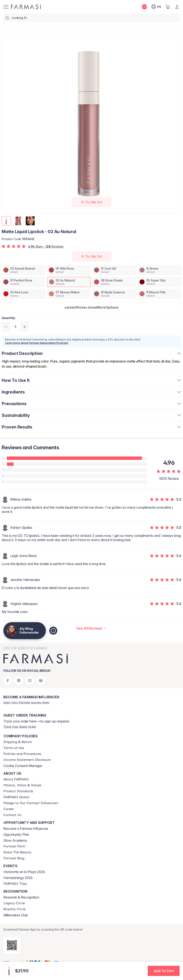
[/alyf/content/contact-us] (12, 815)
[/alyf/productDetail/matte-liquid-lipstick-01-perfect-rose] (24, 282)
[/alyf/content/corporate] (16, 797)
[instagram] (19, 680)
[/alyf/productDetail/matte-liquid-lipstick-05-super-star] (160, 282)
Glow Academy (15, 840)
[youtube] (30, 680)
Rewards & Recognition (21, 897)
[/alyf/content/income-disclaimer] (27, 760)
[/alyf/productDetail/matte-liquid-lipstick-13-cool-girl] (114, 270)
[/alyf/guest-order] (20, 727)
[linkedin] (41, 680)
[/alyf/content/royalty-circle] (15, 909)
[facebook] (8, 680)
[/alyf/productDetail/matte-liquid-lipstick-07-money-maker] (69, 294)
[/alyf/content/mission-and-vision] (22, 785)
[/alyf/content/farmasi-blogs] (14, 858)
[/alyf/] (26, 7)
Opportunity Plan (16, 834)
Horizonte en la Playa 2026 (24, 872)
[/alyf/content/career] (9, 809)
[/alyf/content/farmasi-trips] (15, 884)
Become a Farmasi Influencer (26, 829)
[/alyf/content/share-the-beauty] (17, 852)
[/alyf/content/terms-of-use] (14, 748)
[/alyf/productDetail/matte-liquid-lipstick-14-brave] (160, 270)
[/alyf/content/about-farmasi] (16, 779)
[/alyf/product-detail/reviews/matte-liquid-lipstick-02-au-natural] (91, 628)
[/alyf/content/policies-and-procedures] (22, 754)
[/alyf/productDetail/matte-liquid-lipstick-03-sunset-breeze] (24, 270)
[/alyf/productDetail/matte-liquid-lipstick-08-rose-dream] (114, 282)
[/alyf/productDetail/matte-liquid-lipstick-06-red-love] (24, 294)
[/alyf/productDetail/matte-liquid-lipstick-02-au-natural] (69, 282)
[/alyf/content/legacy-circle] (14, 903)
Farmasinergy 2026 (18, 878)
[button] (91, 307)
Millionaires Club (16, 915)
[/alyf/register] (26, 702)
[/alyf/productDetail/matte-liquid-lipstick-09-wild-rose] (69, 270)
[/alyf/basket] (168, 7)
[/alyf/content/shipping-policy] (18, 742)
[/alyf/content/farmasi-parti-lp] (14, 846)
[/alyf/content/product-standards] (18, 791)
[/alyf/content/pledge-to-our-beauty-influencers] (31, 803)
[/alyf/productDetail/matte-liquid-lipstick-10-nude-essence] (114, 294)
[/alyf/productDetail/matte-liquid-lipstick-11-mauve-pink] (160, 294)
